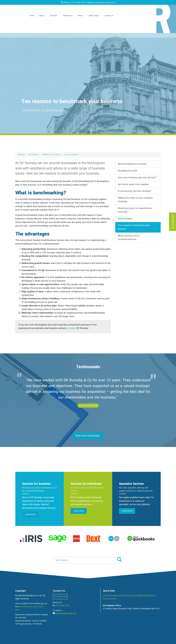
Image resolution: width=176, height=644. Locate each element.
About (42, 16)
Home (32, 16)
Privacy (106, 599)
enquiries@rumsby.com (104, 2)
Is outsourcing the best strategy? (135, 191)
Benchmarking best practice (132, 164)
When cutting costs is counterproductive (129, 238)
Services (54, 16)
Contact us (109, 16)
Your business (34, 155)
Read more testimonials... (88, 436)
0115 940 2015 (78, 2)
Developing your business (51, 155)
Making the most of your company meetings (135, 200)
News (81, 16)
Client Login (94, 16)
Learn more (30, 515)
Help (113, 599)
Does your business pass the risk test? (137, 178)
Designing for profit (128, 171)
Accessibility (137, 596)
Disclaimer (149, 596)
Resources (68, 16)
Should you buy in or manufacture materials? (135, 210)
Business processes (71, 155)
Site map (126, 596)
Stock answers (125, 219)
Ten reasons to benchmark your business (134, 227)
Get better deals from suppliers (134, 184)
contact (72, 328)
